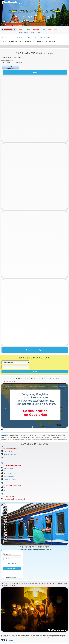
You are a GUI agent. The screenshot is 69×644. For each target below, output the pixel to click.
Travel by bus (8, 471)
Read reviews (10, 69)
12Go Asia (12, 577)
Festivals (33, 33)
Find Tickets (12, 568)
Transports (22, 29)
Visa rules (7, 488)
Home (3, 38)
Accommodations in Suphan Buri (31, 38)
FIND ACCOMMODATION (10, 449)
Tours (49, 29)
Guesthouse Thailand (10, 454)
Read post (10, 640)
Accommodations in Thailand (14, 38)
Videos (55, 29)
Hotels (29, 29)
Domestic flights (9, 474)
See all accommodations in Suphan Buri (14, 430)
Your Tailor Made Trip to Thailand (14, 499)
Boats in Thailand (9, 477)
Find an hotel (8, 452)
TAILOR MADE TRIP (8, 496)
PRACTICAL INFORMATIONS (11, 485)
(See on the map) (48, 53)
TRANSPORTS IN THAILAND (11, 465)
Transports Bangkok (10, 480)
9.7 (10, 66)
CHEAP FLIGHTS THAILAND (11, 460)
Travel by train (8, 468)
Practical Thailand (24, 33)
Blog (39, 33)
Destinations (36, 29)
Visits (44, 29)
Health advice (8, 491)
